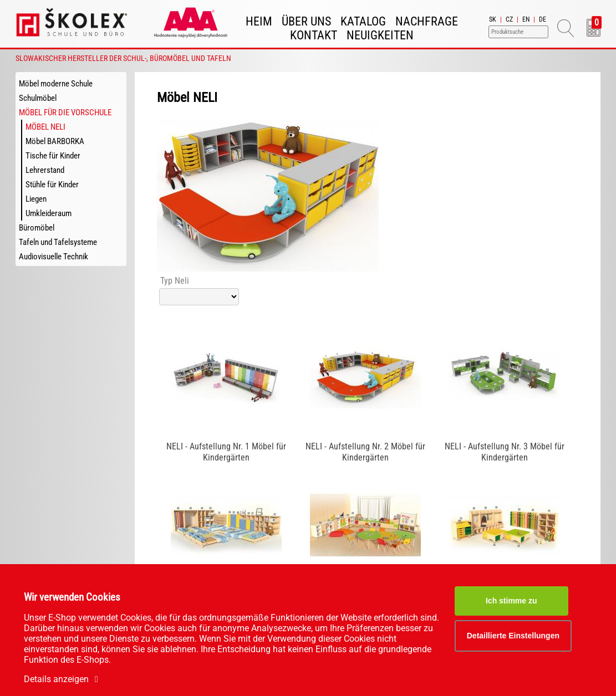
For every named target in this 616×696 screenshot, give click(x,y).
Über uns (306, 21)
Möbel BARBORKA (55, 141)
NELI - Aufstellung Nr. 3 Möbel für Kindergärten (505, 452)
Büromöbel (37, 228)
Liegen (36, 199)
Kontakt (314, 35)
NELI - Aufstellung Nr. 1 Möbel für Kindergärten (226, 452)
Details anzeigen (63, 679)
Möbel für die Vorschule (65, 112)
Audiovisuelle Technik (54, 257)
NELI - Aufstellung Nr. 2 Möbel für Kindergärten (365, 452)
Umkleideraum (49, 213)
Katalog (363, 21)
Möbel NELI (45, 127)
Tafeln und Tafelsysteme (58, 242)
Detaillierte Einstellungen (513, 636)
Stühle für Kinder (52, 185)
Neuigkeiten (380, 35)
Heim (259, 21)
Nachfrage (427, 21)
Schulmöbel (38, 98)
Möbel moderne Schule (56, 84)
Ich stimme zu (511, 601)
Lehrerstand (45, 170)
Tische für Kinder (53, 156)
